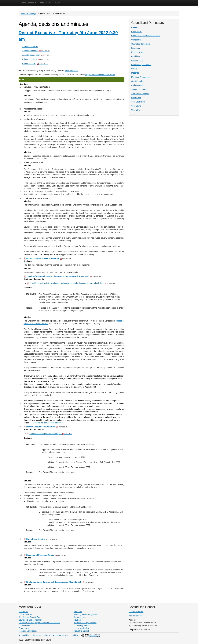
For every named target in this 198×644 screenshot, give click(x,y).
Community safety (81, 625)
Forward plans (137, 60)
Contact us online (136, 612)
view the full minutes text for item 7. (48, 423)
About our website (60, 635)
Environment (24, 628)
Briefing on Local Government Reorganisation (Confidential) (60, 582)
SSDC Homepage (28, 13)
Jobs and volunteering (28, 631)
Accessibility (24, 635)
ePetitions (136, 56)
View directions (71, 71)
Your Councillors (138, 102)
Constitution (136, 40)
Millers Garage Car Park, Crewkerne (49, 258)
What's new (136, 98)
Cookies (74, 635)
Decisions (136, 48)
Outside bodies (138, 81)
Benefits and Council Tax (29, 617)
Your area (78, 612)
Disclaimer (36, 635)
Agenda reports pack (36, 55)
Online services (25, 614)
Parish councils (138, 85)
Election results (138, 52)
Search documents (139, 89)
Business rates (80, 617)
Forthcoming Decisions (141, 65)
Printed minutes (35, 64)
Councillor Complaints (141, 44)
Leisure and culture (82, 628)
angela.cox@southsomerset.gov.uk (100, 75)
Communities (24, 625)
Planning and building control (86, 614)
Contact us (23, 612)
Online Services (28, 3)
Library (134, 69)
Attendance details (30, 47)
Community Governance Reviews (146, 36)
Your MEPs (136, 106)
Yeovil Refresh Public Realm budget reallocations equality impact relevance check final (72, 283)
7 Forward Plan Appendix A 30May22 (51, 434)
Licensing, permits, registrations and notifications (39, 623)
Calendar (135, 27)
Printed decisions (36, 59)
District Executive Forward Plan (47, 427)
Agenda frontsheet (36, 51)
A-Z (57, 3)
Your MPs (135, 110)
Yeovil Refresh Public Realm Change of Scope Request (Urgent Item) (64, 276)
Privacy (47, 635)
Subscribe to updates (140, 94)
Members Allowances (140, 77)
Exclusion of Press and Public (46, 555)
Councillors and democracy (30, 620)
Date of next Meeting (42, 539)
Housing (77, 620)
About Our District (81, 631)
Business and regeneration (85, 623)
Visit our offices (135, 616)
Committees (136, 32)
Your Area (45, 3)
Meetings (135, 73)
